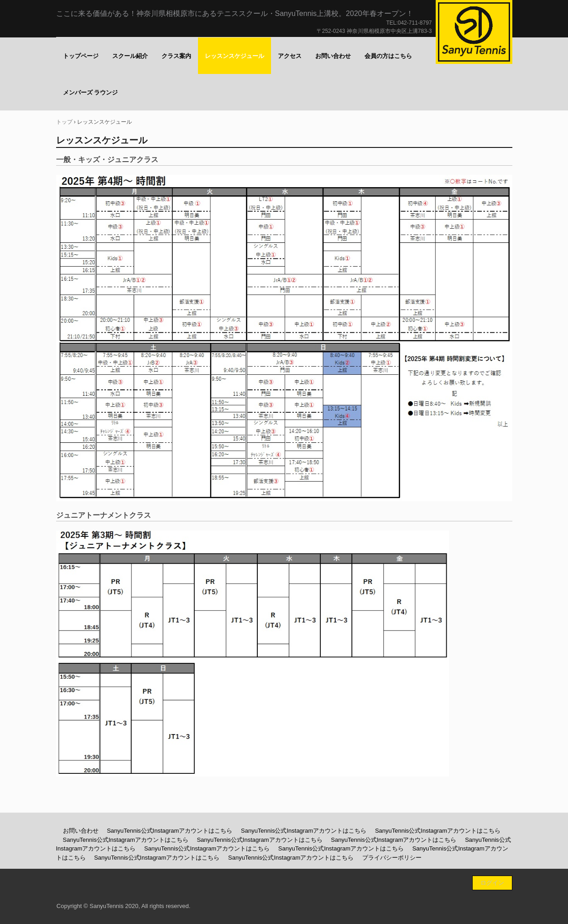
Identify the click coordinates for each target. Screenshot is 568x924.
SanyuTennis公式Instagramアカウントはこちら (169, 831)
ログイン (492, 883)
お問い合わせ (333, 56)
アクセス (290, 56)
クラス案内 (176, 56)
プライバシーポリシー (392, 858)
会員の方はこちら (388, 56)
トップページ (81, 56)
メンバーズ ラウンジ (91, 92)
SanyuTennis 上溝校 (474, 32)
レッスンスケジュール (234, 56)
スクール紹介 (130, 56)
